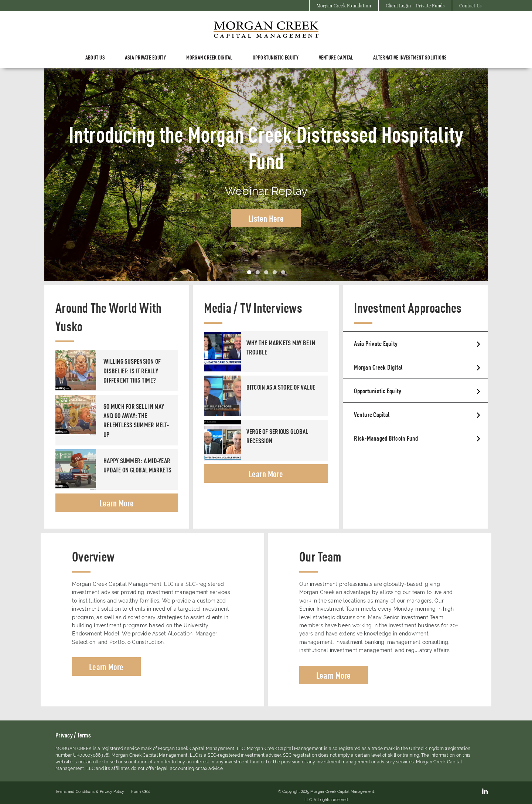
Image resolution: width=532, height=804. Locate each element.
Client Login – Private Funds (415, 6)
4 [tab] (275, 272)
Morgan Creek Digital (209, 57)
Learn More (117, 503)
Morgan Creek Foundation (344, 6)
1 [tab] (249, 272)
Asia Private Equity (376, 343)
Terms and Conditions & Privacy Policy (90, 792)
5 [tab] (283, 272)
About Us (95, 57)
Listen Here (266, 218)
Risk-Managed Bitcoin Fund (386, 438)
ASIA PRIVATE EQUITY (146, 57)
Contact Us (470, 6)
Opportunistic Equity (276, 57)
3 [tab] (266, 272)
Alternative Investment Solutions (410, 57)
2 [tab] (258, 272)
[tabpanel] (266, 175)
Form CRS (140, 792)
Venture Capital (336, 57)
